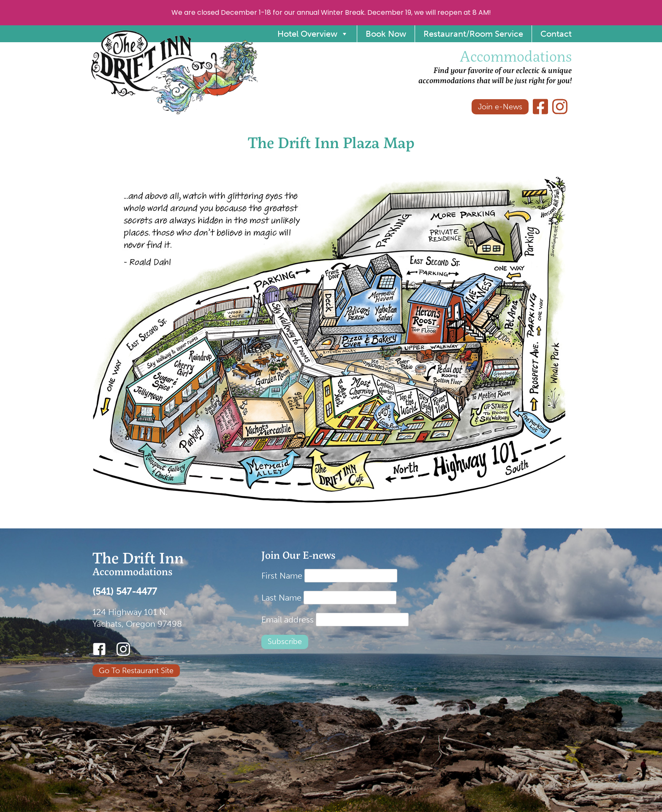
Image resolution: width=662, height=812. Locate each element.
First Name (282, 576)
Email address (288, 620)
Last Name (281, 598)
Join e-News (500, 107)
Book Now (386, 34)
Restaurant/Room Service (473, 34)
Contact (556, 34)
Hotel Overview (313, 34)
